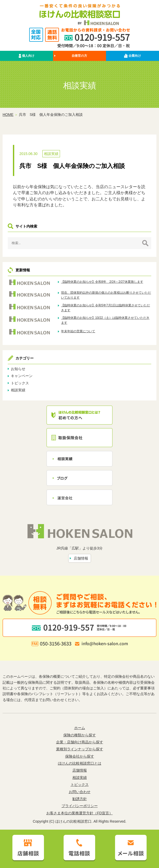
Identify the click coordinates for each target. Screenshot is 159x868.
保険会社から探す (80, 756)
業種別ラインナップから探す (80, 749)
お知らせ (18, 369)
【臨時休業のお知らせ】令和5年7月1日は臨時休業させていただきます (105, 308)
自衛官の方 (79, 56)
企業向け (132, 56)
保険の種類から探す (80, 735)
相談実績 (51, 154)
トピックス (20, 383)
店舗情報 (81, 558)
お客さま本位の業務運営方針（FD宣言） (79, 813)
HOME (8, 115)
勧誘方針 (80, 799)
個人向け (26, 56)
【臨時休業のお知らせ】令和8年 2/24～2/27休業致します (102, 282)
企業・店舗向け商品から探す (80, 742)
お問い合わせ (80, 792)
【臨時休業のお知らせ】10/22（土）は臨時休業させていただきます (105, 320)
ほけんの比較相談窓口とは (80, 763)
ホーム (80, 728)
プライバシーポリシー (80, 806)
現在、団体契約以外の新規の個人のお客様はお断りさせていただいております (106, 295)
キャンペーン (22, 376)
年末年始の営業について (78, 331)
